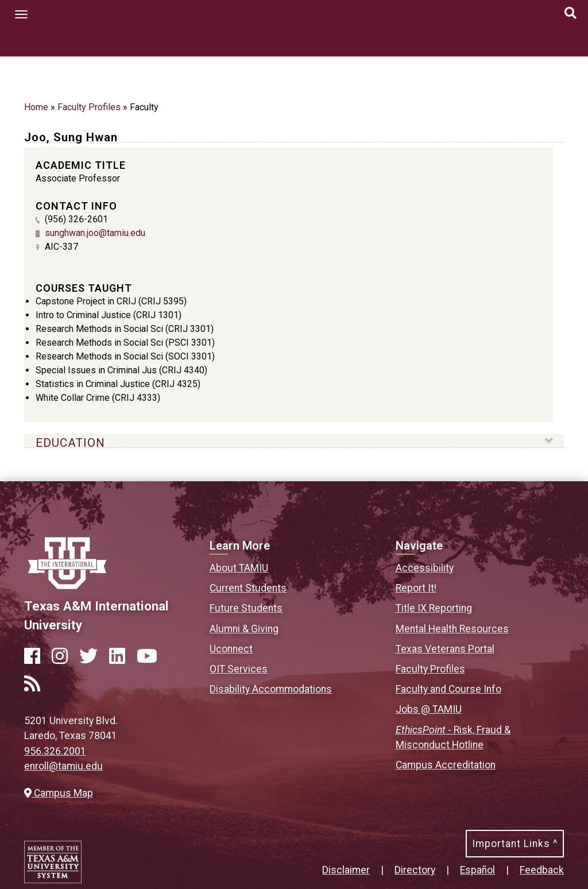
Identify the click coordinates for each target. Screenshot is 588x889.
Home (36, 107)
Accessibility (425, 568)
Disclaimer (346, 870)
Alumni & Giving (244, 629)
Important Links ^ (515, 844)
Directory (415, 870)
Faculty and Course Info (448, 689)
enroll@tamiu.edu (63, 766)
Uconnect (231, 649)
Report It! (416, 588)
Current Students (248, 588)
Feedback (542, 870)
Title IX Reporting (434, 608)
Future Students (246, 608)
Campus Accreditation (446, 765)
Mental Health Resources (452, 629)
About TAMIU (239, 568)
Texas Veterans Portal (445, 649)
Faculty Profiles (89, 107)
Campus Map (59, 793)
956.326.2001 (55, 751)
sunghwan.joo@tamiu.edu (95, 233)
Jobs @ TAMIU (429, 709)
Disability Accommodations (271, 689)
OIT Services (239, 669)
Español (477, 870)
